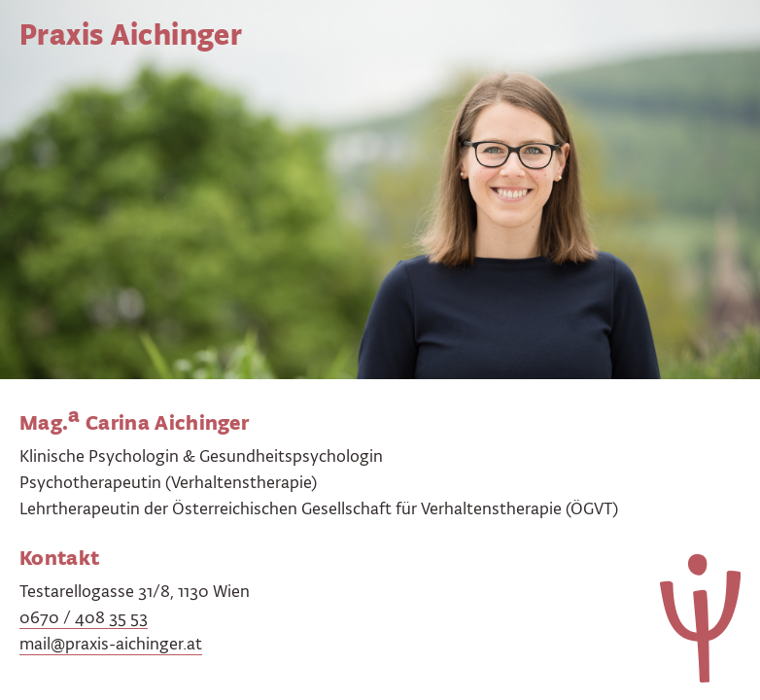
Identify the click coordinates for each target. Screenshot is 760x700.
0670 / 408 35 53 (84, 617)
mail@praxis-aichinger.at (111, 644)
